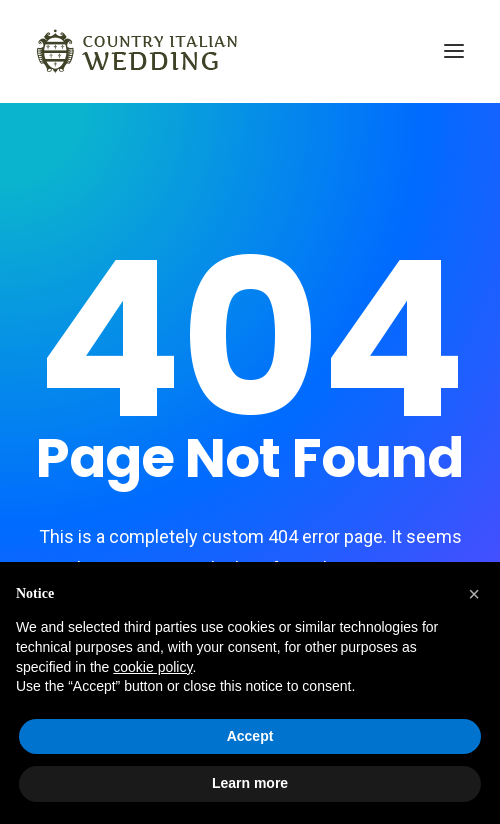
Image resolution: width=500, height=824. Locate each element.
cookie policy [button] (152, 667)
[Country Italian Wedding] (137, 51)
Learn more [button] (250, 783)
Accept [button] (250, 736)
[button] (474, 594)
